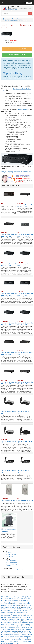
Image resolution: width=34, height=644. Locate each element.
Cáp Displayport (6, 611)
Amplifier (9, 566)
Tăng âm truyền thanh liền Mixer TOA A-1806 (16, 21)
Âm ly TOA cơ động (12, 562)
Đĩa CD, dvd (13, 640)
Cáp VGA (17, 609)
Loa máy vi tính (20, 624)
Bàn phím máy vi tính (7, 623)
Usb (18, 643)
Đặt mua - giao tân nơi (17, 49)
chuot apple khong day (7, 171)
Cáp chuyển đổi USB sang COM (23, 633)
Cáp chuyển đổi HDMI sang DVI (10, 631)
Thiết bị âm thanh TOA (7, 609)
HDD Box (29, 617)
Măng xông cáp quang (25, 629)
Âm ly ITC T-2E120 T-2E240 (9, 205)
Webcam (26, 616)
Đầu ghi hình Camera (7, 597)
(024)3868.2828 (13, 10)
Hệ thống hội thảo (9, 607)
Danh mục (29, 3)
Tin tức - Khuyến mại (22, 640)
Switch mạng (23, 599)
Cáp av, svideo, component (21, 623)
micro (13, 604)
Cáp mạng (30, 602)
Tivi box (22, 619)
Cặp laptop (27, 614)
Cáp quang (11, 614)
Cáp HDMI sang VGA (13, 629)
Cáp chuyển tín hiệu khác (20, 635)
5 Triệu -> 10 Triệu (11, 555)
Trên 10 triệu (10, 556)
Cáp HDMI (10, 616)
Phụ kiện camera (6, 604)
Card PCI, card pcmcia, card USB (10, 619)
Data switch (23, 602)
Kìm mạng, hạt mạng (25, 609)
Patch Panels (5, 638)
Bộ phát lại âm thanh (14, 605)
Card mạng (7, 617)
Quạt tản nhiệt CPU (10, 626)
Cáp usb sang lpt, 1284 (25, 631)
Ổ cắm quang (15, 617)
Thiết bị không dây (26, 597)
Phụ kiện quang (19, 636)
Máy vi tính (6, 19)
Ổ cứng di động (15, 602)
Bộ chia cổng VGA (18, 616)
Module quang (12, 643)
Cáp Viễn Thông (13, 73)
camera (27, 619)
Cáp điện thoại (13, 638)
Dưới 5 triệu (10, 553)
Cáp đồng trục (28, 636)
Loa (21, 605)
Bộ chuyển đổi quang (7, 635)
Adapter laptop (19, 614)
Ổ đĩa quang (11, 628)
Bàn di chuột (8, 600)
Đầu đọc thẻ (22, 617)
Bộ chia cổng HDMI (22, 626)
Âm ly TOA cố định (11, 561)
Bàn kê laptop (17, 597)
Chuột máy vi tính (6, 599)
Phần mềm (4, 643)
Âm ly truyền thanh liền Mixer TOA (15, 570)
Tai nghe (13, 624)
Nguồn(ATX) (16, 600)
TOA (14, 42)
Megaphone (18, 607)
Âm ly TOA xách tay (12, 564)
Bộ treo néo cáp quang (7, 633)
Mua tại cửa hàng (17, 55)
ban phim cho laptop (12, 173)
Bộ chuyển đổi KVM (16, 611)
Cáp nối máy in (26, 621)
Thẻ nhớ (11, 641)
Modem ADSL (15, 599)
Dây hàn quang (18, 641)
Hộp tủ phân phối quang (15, 621)
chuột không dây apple (20, 171)
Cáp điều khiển (27, 641)
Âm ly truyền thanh (17, 19)
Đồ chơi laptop (26, 607)
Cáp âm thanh (10, 612)
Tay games (23, 600)
